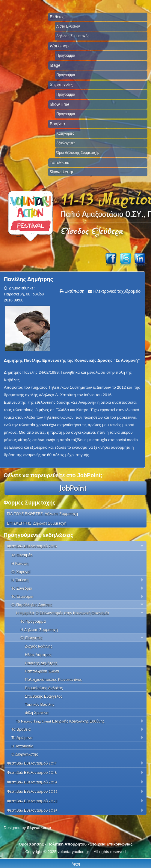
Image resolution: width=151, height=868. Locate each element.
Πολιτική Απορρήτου (67, 844)
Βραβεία (57, 124)
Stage (55, 65)
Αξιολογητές (66, 143)
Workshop (59, 46)
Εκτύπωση (74, 291)
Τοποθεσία (60, 163)
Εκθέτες (57, 17)
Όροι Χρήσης (31, 844)
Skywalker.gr (62, 172)
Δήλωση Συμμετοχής (73, 36)
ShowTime (60, 104)
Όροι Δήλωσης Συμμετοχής (78, 153)
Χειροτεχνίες (61, 85)
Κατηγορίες (65, 133)
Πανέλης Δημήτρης (28, 279)
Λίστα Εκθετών (68, 26)
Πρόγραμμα (66, 55)
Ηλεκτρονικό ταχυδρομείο (116, 291)
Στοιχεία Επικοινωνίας (111, 844)
